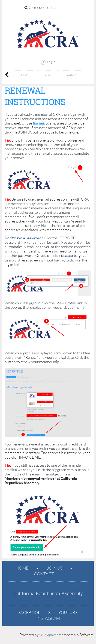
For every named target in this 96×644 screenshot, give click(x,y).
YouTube (68, 613)
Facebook (29, 613)
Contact (44, 574)
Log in (51, 62)
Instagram (48, 618)
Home (22, 568)
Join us (55, 568)
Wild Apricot (48, 635)
